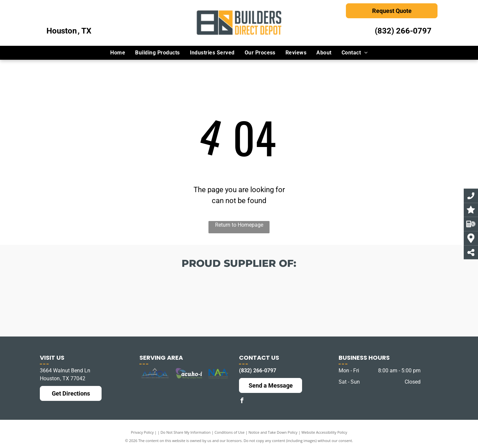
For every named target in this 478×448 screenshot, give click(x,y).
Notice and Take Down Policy (273, 432)
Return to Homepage (239, 225)
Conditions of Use (230, 432)
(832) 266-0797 (403, 31)
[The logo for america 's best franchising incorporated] (97, 301)
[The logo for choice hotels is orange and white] (168, 306)
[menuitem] (118, 53)
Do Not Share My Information (186, 432)
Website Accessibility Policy (324, 432)
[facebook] (242, 401)
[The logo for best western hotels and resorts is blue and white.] (239, 310)
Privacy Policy (142, 432)
